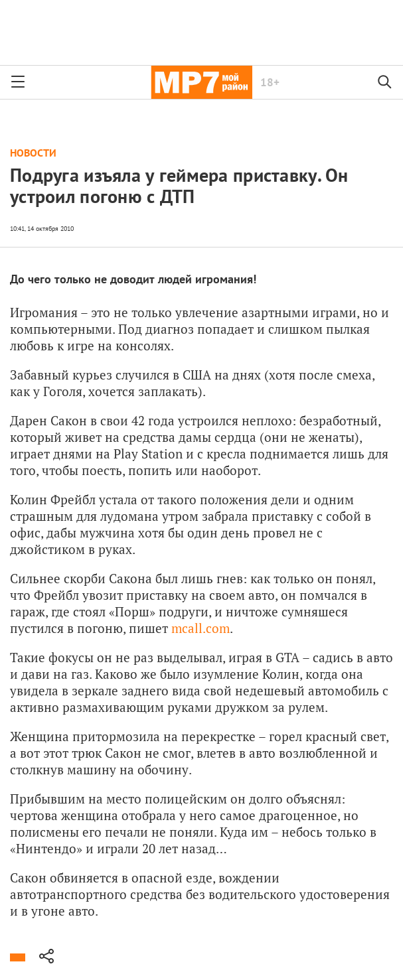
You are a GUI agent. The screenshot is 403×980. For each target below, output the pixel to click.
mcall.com (201, 628)
